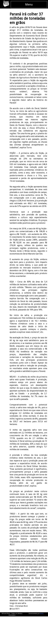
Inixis (42, 614)
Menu (29, 4)
